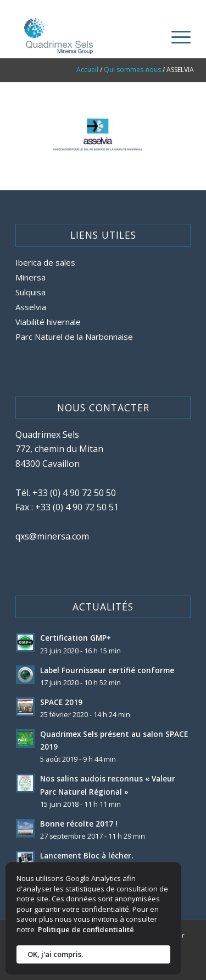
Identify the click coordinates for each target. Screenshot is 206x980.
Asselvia (31, 307)
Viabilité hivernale (48, 322)
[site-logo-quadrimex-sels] (85, 36)
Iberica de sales (45, 262)
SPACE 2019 (61, 702)
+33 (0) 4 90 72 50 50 (74, 493)
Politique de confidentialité (86, 929)
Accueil (87, 70)
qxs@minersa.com (52, 536)
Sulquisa (30, 292)
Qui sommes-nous (132, 70)
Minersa (30, 277)
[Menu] (176, 36)
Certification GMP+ (76, 638)
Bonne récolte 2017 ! (79, 824)
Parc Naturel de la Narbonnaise (74, 337)
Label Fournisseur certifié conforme (107, 670)
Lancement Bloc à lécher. (87, 855)
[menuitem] (176, 36)
